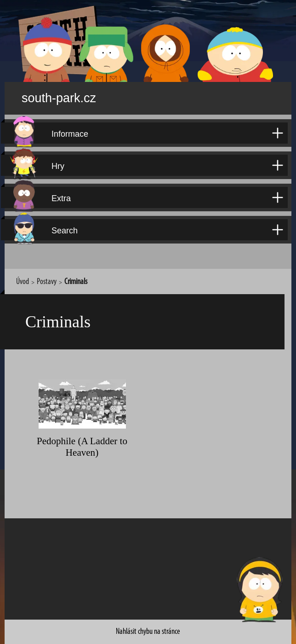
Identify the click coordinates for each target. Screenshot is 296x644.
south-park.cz (72, 95)
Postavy (47, 276)
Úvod (23, 276)
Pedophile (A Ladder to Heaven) (82, 435)
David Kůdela (231, 635)
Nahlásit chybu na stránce (148, 614)
